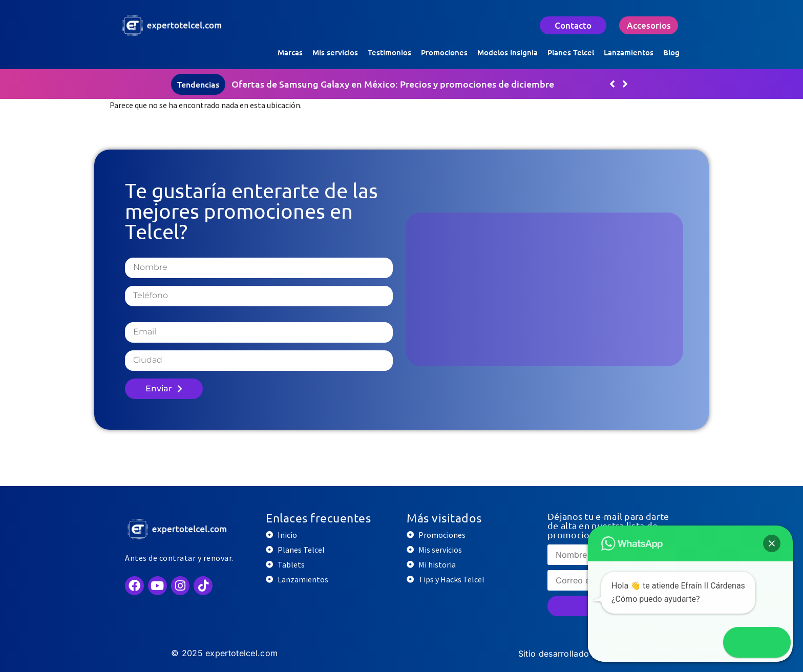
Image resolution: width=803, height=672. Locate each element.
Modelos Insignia (508, 52)
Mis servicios (335, 52)
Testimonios (389, 52)
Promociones (444, 52)
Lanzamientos (629, 52)
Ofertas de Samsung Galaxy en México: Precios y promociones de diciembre (393, 84)
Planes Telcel (571, 52)
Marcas (290, 52)
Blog (671, 52)
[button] (625, 84)
